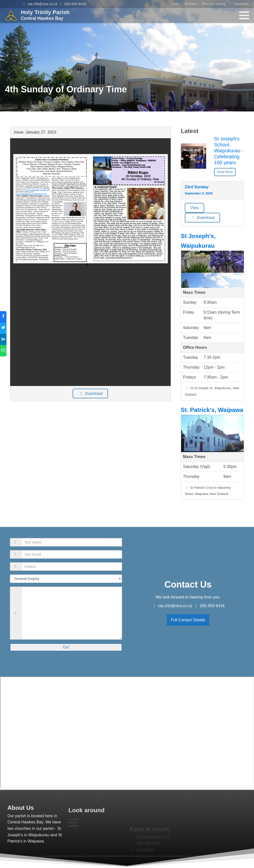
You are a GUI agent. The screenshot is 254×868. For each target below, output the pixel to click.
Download (90, 393)
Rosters (191, 4)
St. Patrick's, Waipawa (212, 410)
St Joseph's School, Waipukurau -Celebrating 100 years (229, 151)
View (194, 208)
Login (59, 862)
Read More (225, 172)
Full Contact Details (188, 620)
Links (176, 4)
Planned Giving (214, 4)
